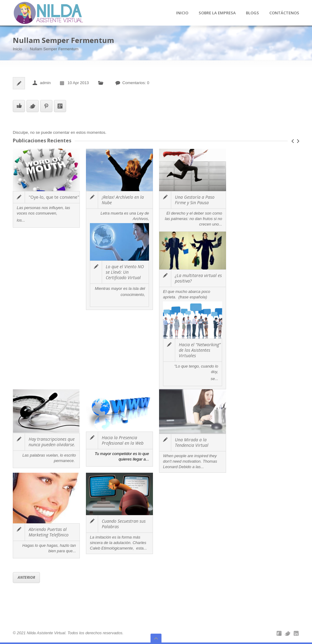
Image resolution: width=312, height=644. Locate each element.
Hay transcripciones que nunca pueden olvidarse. (52, 442)
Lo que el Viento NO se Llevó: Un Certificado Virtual (125, 272)
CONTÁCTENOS (284, 13)
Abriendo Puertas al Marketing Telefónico (49, 532)
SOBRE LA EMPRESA (217, 13)
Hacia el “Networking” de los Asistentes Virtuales (200, 350)
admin (45, 83)
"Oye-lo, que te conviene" (54, 197)
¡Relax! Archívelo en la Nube (123, 200)
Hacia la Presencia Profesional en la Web (123, 440)
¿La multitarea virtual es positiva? (198, 278)
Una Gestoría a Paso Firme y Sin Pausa (195, 200)
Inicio (17, 49)
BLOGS (252, 13)
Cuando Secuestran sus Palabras (124, 524)
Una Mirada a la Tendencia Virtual (192, 442)
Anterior (26, 577)
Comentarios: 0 (136, 83)
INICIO (182, 13)
